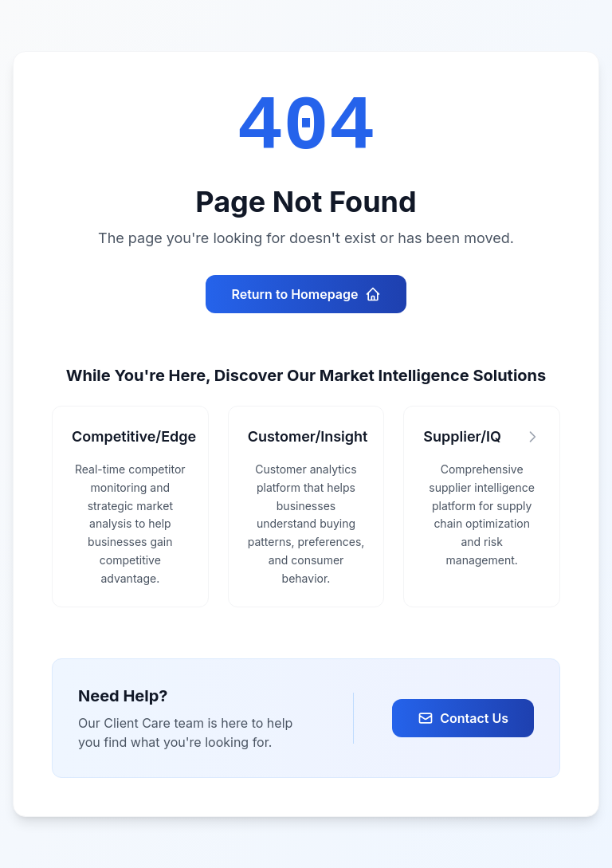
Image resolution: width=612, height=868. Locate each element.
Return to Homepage (306, 294)
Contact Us (463, 718)
